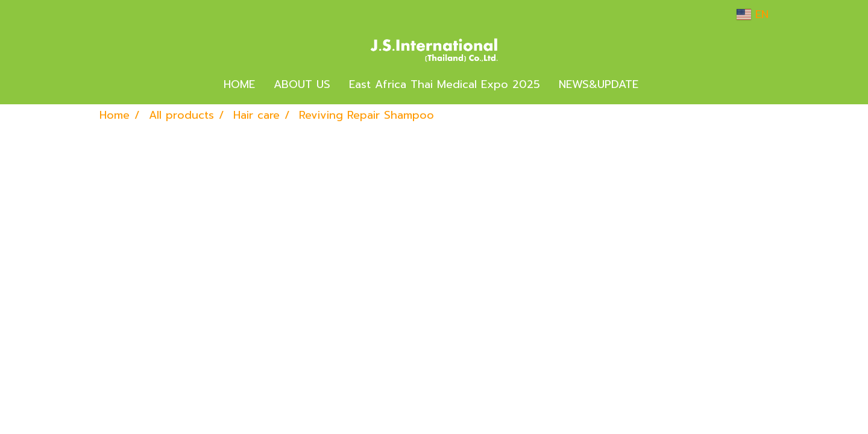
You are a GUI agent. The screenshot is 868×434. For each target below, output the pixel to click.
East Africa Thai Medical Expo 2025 (445, 84)
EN (753, 14)
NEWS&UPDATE (599, 84)
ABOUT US (302, 84)
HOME (239, 84)
